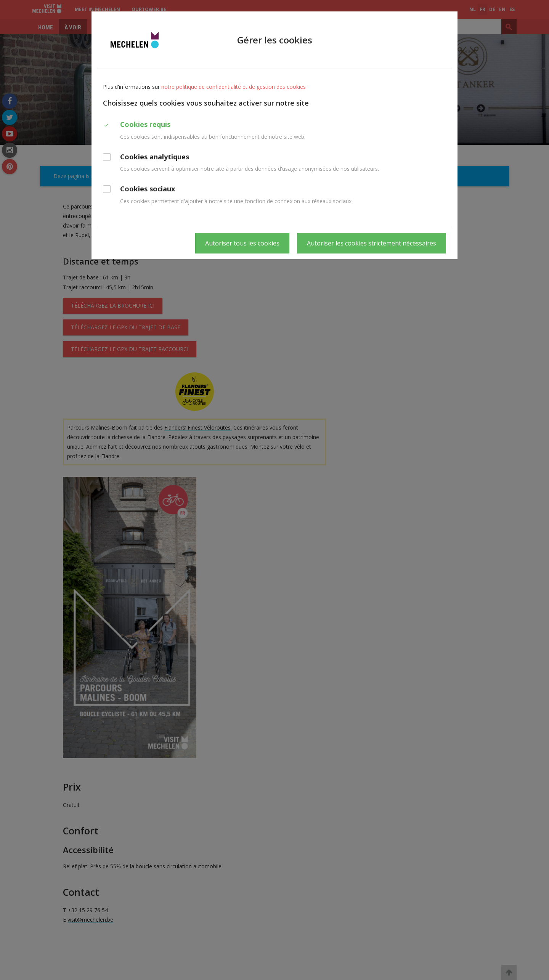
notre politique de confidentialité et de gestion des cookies (234, 87)
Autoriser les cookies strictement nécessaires (372, 243)
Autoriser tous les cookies (242, 243)
